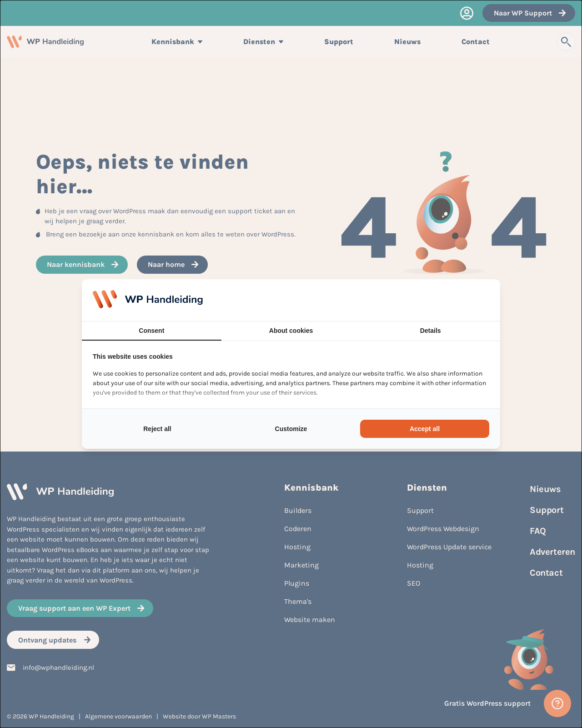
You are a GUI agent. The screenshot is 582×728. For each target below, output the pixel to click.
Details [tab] (431, 331)
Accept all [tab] (425, 429)
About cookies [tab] (291, 331)
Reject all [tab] (157, 429)
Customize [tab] (291, 429)
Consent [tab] (151, 331)
